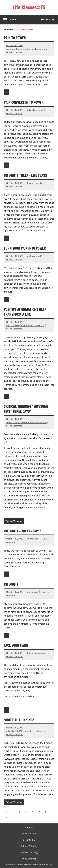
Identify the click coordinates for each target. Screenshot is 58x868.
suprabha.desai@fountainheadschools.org (26, 49)
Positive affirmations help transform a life (25, 312)
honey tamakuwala (36, 653)
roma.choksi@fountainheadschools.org (25, 325)
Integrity (11, 584)
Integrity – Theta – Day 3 (23, 531)
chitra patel (33, 539)
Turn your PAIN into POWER (25, 248)
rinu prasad (33, 592)
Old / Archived (29, 859)
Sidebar (45, 19)
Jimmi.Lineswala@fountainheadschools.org (27, 422)
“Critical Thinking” (19, 720)
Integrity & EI (29, 840)
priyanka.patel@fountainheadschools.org (26, 731)
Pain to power (15, 38)
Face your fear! (16, 645)
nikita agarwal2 (35, 256)
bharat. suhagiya (35, 183)
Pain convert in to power (24, 102)
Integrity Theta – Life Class (25, 175)
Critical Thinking (14, 521)
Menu (13, 19)
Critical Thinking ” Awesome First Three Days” (26, 409)
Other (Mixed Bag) (29, 852)
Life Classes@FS (29, 7)
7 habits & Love (29, 833)
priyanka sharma (35, 110)
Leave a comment (15, 52)
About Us (29, 827)
